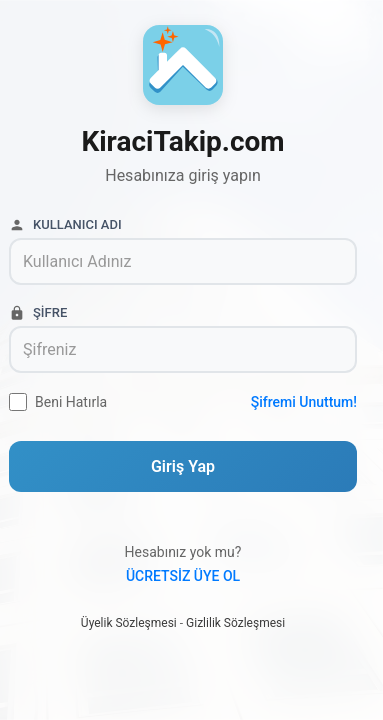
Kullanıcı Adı (65, 225)
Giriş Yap (183, 466)
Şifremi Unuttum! (304, 402)
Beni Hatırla (71, 402)
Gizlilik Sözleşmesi (235, 623)
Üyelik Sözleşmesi (129, 623)
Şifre (38, 313)
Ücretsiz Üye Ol (183, 576)
